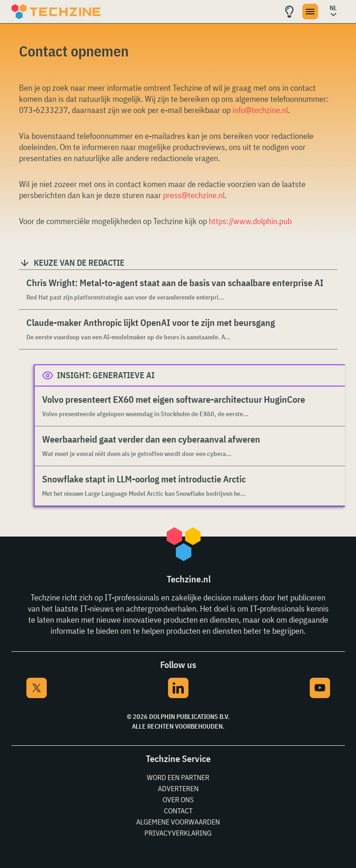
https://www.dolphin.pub (250, 221)
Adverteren (178, 788)
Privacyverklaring (178, 833)
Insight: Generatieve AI (106, 375)
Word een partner (178, 777)
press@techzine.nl (194, 195)
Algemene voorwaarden (178, 822)
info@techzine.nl (260, 110)
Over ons (178, 799)
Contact (178, 811)
